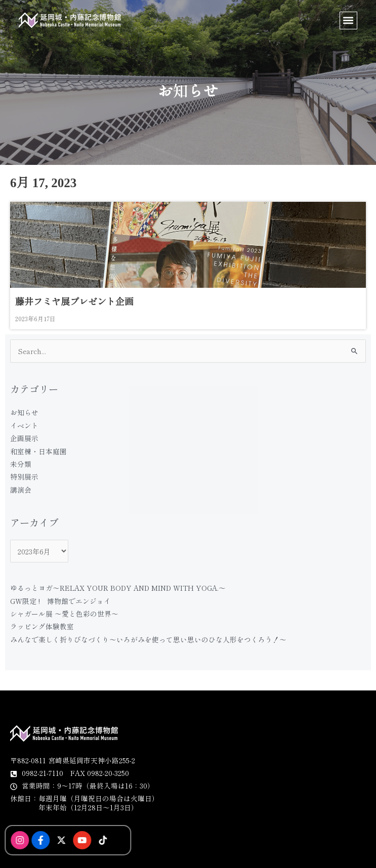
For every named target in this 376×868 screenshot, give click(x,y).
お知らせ (24, 412)
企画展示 (24, 438)
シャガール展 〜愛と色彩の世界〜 (64, 614)
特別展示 (24, 476)
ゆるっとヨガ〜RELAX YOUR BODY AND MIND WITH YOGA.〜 (118, 588)
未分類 (21, 464)
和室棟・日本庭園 (38, 451)
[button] (348, 20)
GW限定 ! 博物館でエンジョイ (60, 601)
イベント (24, 425)
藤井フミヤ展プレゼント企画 (74, 302)
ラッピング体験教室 (42, 626)
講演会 (21, 490)
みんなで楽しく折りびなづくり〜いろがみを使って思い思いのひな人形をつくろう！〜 (148, 639)
